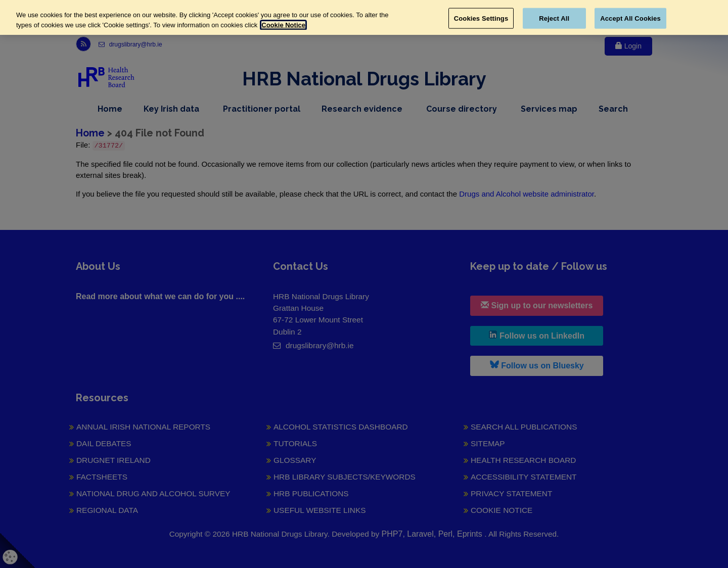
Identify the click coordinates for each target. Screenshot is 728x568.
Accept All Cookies (630, 18)
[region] (364, 17)
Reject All (554, 18)
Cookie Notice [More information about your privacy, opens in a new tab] (283, 25)
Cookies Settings (481, 18)
